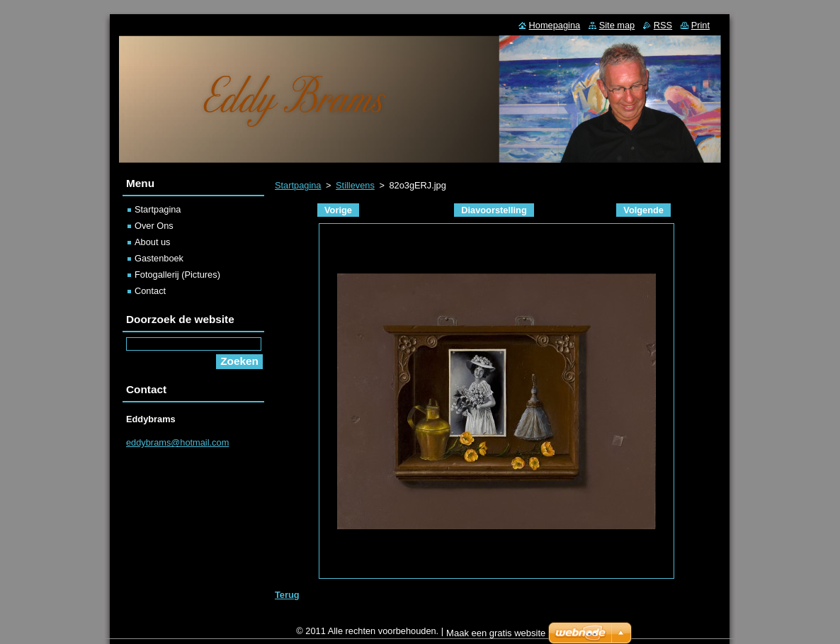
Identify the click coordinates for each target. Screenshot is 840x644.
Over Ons (154, 226)
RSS (663, 25)
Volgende (643, 210)
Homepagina (555, 25)
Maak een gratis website (496, 637)
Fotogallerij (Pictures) (177, 275)
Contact (150, 291)
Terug (287, 595)
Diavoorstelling (494, 210)
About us (153, 242)
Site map (617, 25)
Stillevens (355, 185)
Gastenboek (159, 258)
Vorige (338, 210)
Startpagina (298, 185)
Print (700, 25)
